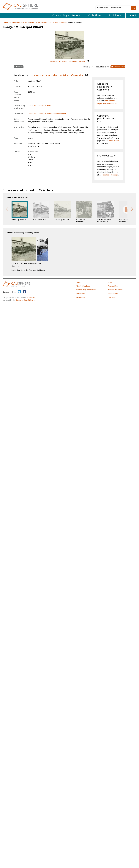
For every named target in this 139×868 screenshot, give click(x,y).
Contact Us (112, 297)
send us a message (111, 175)
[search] (134, 8)
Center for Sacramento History (15, 22)
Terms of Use (113, 286)
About (133, 15)
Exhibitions (115, 15)
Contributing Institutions (66, 15)
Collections (95, 15)
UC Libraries (31, 298)
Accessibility (113, 294)
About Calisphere (83, 286)
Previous (7, 209)
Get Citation (19, 67)
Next (132, 209)
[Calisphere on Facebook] (24, 292)
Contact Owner (118, 67)
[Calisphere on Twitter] (19, 292)
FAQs (110, 282)
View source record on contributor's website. (59, 75)
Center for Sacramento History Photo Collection (48, 22)
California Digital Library (25, 300)
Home (78, 282)
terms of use (114, 141)
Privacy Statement (115, 290)
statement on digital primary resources (107, 102)
